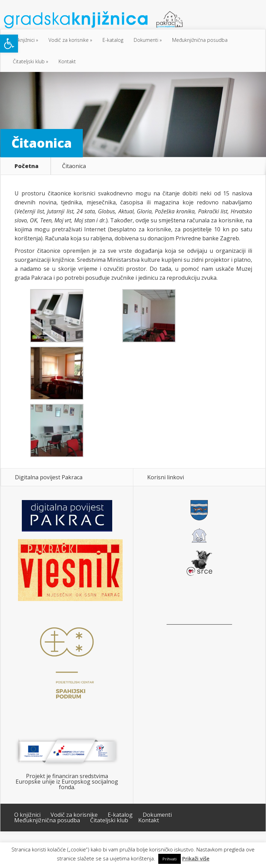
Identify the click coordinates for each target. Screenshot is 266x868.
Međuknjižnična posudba (200, 40)
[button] (9, 44)
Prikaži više (196, 858)
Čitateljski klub (29, 61)
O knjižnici (24, 40)
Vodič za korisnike (69, 40)
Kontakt (67, 61)
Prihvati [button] (170, 859)
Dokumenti (146, 40)
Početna (26, 166)
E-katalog (113, 40)
